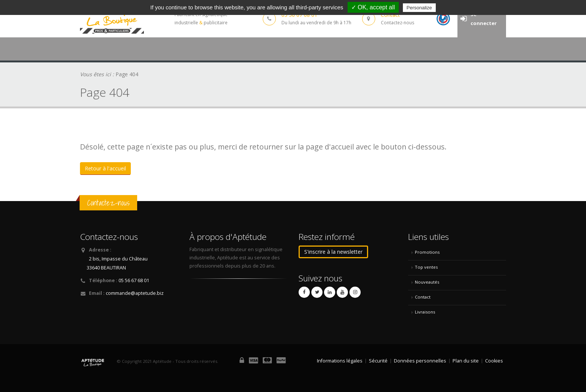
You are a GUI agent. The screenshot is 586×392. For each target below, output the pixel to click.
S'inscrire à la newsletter (333, 252)
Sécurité (378, 361)
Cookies (494, 361)
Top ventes (426, 267)
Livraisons (425, 312)
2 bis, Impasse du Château (118, 259)
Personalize (419, 8)
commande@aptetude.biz (135, 293)
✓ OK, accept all (373, 7)
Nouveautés (427, 282)
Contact (423, 297)
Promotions (427, 252)
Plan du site (466, 361)
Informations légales (340, 361)
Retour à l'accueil (105, 168)
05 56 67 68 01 (134, 280)
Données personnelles (420, 361)
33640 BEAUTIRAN (106, 268)
